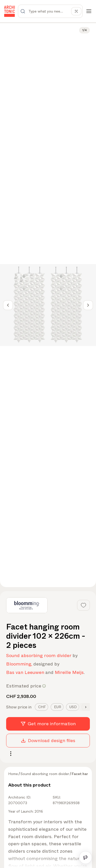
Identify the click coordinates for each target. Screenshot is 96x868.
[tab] (41, 707)
